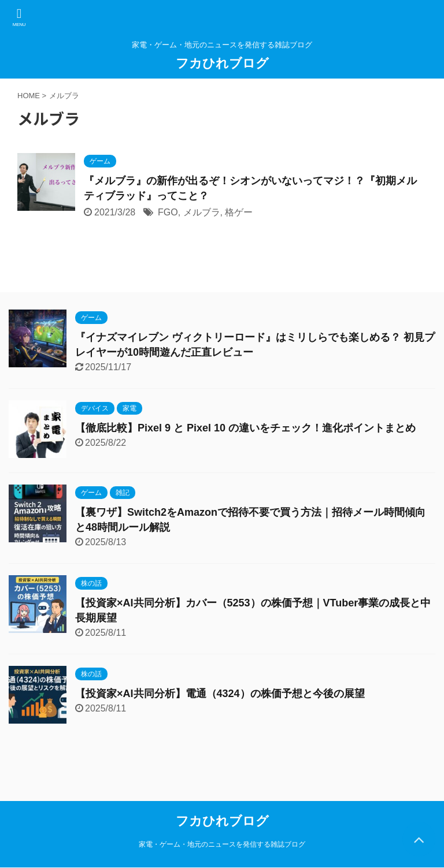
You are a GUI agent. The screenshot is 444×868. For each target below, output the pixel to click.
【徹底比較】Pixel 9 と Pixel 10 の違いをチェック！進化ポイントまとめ (245, 428)
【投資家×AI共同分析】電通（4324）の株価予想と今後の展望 (220, 694)
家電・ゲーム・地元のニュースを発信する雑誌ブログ (222, 844)
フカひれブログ (222, 63)
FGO (168, 212)
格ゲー (239, 212)
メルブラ (202, 212)
